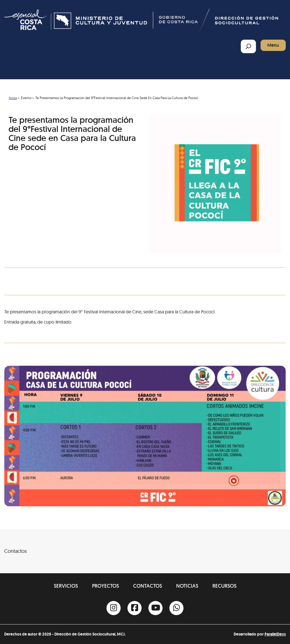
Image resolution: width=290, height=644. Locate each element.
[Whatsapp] (176, 608)
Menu (273, 45)
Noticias (187, 586)
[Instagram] (114, 608)
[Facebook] (135, 608)
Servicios (66, 586)
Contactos (148, 586)
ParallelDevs (275, 634)
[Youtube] (155, 608)
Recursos (224, 586)
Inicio (13, 98)
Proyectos (105, 586)
